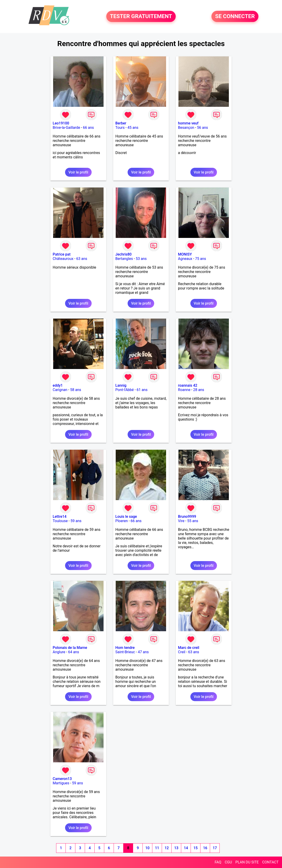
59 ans (76, 521)
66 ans (88, 128)
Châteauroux (63, 259)
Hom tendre (125, 648)
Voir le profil (78, 172)
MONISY (185, 254)
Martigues (61, 783)
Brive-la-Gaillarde (66, 128)
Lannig (121, 385)
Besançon (186, 128)
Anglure (59, 652)
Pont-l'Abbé (125, 390)
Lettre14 (60, 517)
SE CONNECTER (235, 17)
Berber (121, 123)
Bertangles (124, 259)
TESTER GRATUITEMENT (141, 17)
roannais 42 (188, 385)
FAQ (218, 862)
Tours (120, 128)
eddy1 (58, 385)
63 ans (82, 259)
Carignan (60, 390)
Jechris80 (124, 254)
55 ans (193, 521)
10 (147, 848)
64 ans (74, 652)
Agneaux (185, 259)
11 (157, 848)
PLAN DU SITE (247, 862)
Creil (182, 652)
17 (215, 848)
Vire (181, 521)
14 (186, 848)
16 (205, 848)
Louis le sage (126, 517)
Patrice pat (62, 254)
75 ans (201, 259)
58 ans (76, 390)
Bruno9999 (187, 517)
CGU (228, 862)
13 (176, 848)
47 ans (143, 652)
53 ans (141, 259)
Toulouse (60, 521)
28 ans (199, 390)
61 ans (142, 390)
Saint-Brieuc (125, 652)
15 (195, 848)
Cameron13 (62, 779)
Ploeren (122, 521)
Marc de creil (189, 648)
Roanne (184, 390)
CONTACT (270, 862)
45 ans (133, 128)
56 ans (203, 128)
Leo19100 (61, 123)
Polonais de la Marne (70, 648)
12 (167, 848)
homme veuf (188, 123)
